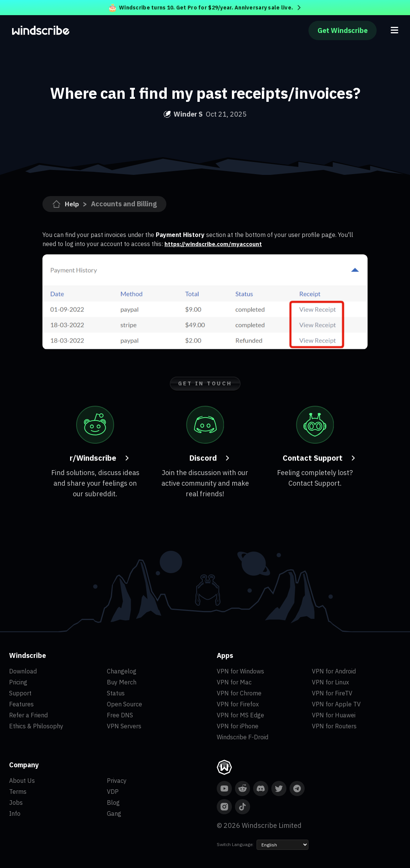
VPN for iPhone (238, 726)
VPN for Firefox (238, 704)
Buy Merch (122, 682)
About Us (22, 781)
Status (116, 693)
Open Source (124, 704)
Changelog (122, 671)
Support (20, 693)
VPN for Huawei (334, 715)
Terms (18, 792)
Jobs (16, 803)
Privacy (117, 781)
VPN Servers (124, 726)
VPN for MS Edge (240, 715)
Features (21, 704)
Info (15, 813)
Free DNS (120, 715)
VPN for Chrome (239, 693)
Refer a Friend (28, 715)
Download (23, 671)
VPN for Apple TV (336, 704)
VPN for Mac (234, 682)
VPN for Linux (330, 682)
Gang (114, 813)
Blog (113, 803)
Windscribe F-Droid (243, 737)
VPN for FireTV (332, 693)
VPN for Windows (240, 671)
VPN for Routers (334, 726)
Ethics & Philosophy (36, 726)
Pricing (18, 682)
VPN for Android (334, 671)
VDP (113, 792)
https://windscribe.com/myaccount (216, 244)
